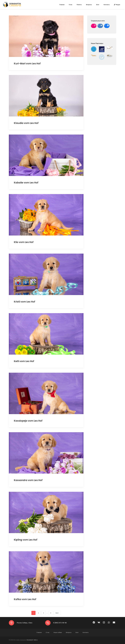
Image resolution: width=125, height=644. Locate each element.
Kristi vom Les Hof (24, 302)
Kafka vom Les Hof (25, 599)
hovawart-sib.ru (32, 640)
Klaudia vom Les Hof (26, 123)
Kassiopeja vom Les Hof (28, 421)
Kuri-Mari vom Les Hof (27, 64)
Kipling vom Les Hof (26, 540)
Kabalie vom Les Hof (26, 183)
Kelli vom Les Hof (24, 361)
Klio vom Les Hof (24, 242)
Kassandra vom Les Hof (28, 480)
